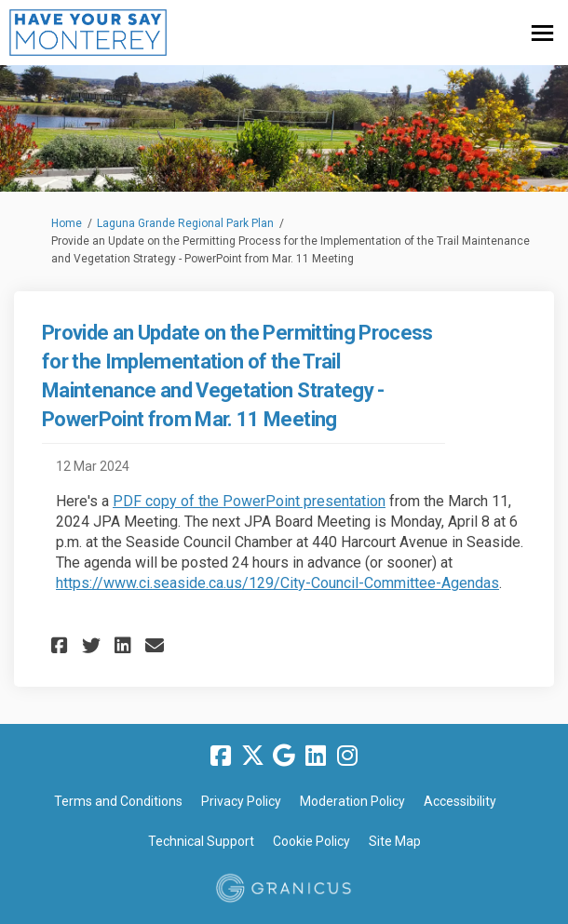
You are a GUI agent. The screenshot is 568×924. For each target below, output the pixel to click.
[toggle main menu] (542, 33)
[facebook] (221, 757)
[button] (62, 645)
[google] (284, 757)
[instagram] (347, 757)
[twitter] (252, 757)
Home (67, 223)
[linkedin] (316, 757)
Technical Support (201, 841)
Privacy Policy (241, 801)
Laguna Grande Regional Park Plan (185, 223)
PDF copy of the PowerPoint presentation (249, 501)
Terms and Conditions (118, 801)
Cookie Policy (311, 841)
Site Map (395, 841)
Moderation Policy (352, 801)
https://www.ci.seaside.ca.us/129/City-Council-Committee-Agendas (277, 583)
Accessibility (460, 801)
